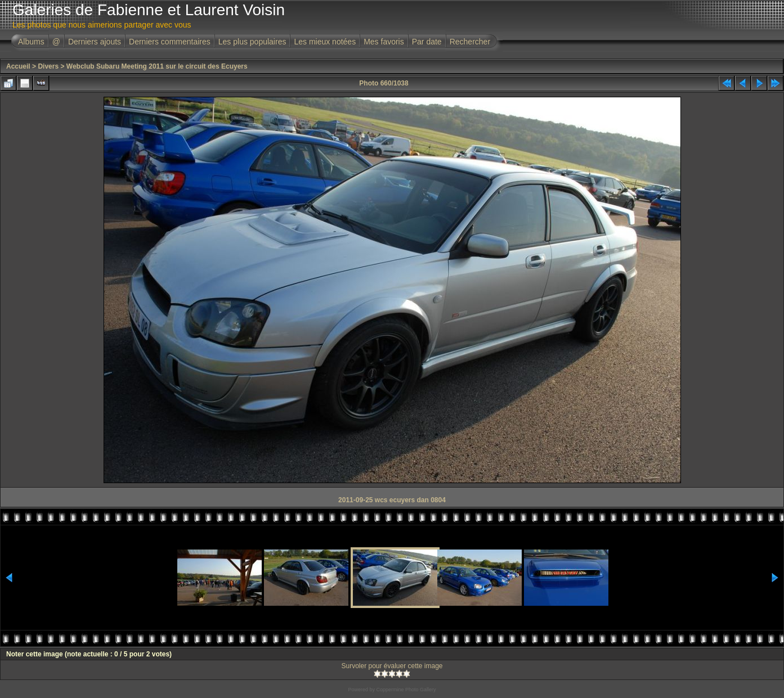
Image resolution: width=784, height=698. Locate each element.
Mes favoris (384, 42)
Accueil (18, 66)
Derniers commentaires (170, 42)
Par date (427, 42)
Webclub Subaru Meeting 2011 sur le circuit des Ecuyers (157, 66)
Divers (48, 66)
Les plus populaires (252, 42)
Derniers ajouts (95, 42)
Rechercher (470, 42)
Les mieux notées (325, 42)
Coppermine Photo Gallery (406, 690)
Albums (31, 42)
